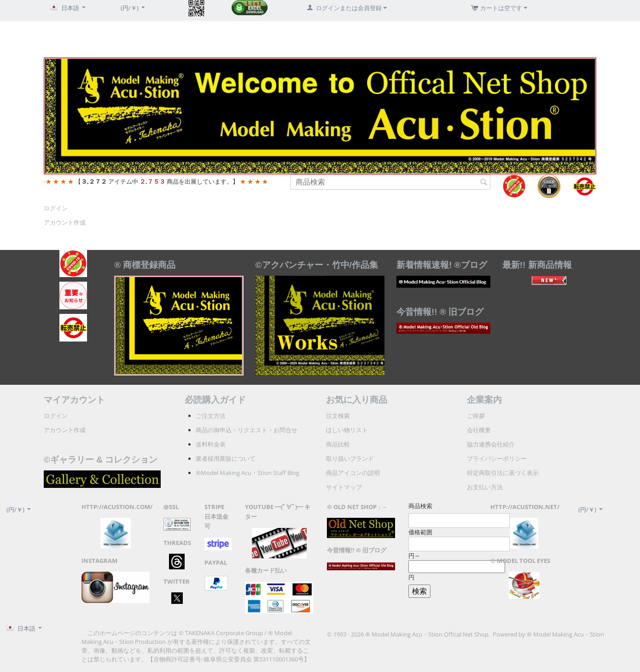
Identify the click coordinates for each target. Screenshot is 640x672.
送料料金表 (211, 444)
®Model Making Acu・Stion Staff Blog (247, 473)
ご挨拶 (476, 416)
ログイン (56, 208)
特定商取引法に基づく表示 (503, 473)
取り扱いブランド (350, 458)
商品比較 (338, 444)
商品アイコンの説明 (353, 473)
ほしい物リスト (347, 430)
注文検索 (338, 416)
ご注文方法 (211, 416)
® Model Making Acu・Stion (565, 634)
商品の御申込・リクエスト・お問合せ (247, 430)
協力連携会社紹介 (491, 444)
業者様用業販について (226, 458)
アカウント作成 (65, 222)
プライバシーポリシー (497, 458)
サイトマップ (344, 487)
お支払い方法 (485, 487)
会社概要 (479, 430)
